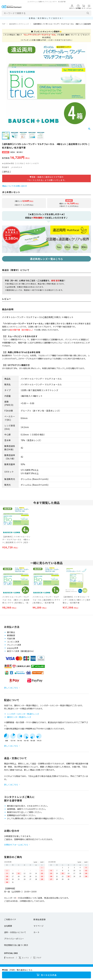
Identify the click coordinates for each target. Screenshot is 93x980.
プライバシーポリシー (14, 939)
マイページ (39, 926)
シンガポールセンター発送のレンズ (23, 714)
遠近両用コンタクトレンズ (19, 24)
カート (36, 932)
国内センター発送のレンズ (19, 717)
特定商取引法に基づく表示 (16, 945)
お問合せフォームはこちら (16, 845)
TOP (4, 24)
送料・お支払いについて (15, 932)
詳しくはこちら (11, 688)
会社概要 (8, 926)
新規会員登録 (39, 919)
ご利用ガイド (10, 919)
